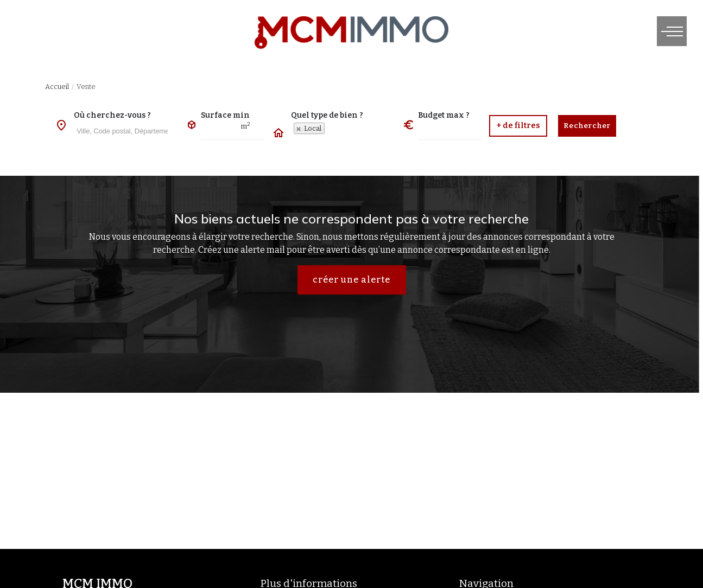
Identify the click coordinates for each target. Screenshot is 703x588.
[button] (518, 126)
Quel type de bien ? (327, 115)
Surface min (225, 115)
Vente (86, 87)
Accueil (57, 87)
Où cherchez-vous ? (112, 115)
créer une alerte (351, 280)
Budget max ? (444, 115)
